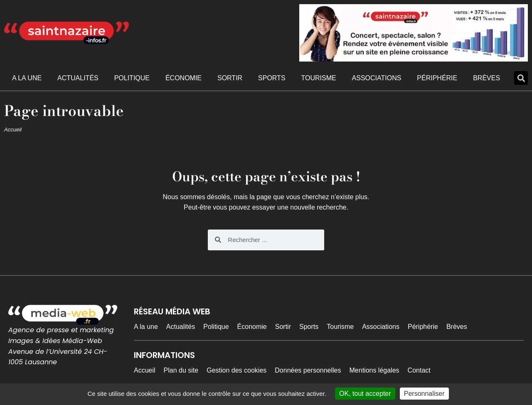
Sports (272, 78)
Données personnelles (308, 370)
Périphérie (437, 78)
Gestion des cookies (236, 370)
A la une (27, 78)
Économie (183, 78)
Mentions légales (374, 370)
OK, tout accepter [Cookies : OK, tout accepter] (365, 394)
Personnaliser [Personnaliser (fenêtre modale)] (424, 394)
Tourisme (318, 78)
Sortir (230, 78)
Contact (419, 370)
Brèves (486, 78)
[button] (521, 78)
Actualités (78, 78)
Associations (377, 78)
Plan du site (181, 370)
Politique (132, 78)
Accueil (13, 130)
